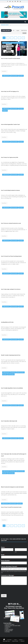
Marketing (13, 372)
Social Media (11, 374)
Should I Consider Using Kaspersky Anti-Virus (11, 355)
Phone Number (6, 561)
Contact (22, 641)
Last (16, 552)
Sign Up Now (15, 641)
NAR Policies (24, 30)
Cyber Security (6, 43)
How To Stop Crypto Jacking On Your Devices (11, 289)
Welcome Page (6, 641)
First (2, 552)
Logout (21, 640)
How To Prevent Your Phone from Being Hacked (11, 256)
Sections (9, 640)
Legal (18, 30)
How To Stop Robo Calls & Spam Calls (9, 421)
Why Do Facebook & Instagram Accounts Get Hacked (12, 487)
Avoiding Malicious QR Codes (7, 322)
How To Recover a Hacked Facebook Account (11, 223)
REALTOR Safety (14, 43)
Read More (4, 71)
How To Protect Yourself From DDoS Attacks (11, 58)
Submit (4, 596)
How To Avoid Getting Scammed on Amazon (10, 190)
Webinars (5, 111)
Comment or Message (8, 575)
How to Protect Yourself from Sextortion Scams (11, 507)
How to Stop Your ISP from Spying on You (10, 91)
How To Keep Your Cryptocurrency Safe (10, 157)
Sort (24, 33)
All (14, 30)
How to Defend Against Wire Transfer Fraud (10, 124)
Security (21, 43)
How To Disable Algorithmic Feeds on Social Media (12, 388)
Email (3, 555)
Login (15, 640)
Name (3, 547)
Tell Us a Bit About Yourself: (10, 567)
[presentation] (12, 592)
